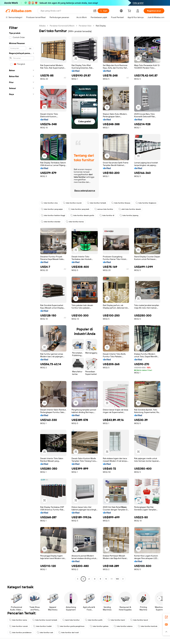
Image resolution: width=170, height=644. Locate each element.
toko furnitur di (107, 215)
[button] (95, 11)
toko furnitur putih (94, 620)
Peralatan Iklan (85, 26)
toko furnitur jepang (129, 215)
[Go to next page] (123, 579)
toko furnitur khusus (121, 203)
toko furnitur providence (20, 633)
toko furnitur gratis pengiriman (71, 626)
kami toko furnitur (71, 620)
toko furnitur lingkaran (146, 203)
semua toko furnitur (104, 209)
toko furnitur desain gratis (82, 215)
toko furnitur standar (51, 222)
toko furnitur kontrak (148, 626)
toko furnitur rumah (18, 626)
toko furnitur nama (18, 620)
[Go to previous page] (78, 579)
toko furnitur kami (116, 620)
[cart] (130, 11)
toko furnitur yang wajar (52, 209)
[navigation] (22, 303)
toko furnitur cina (49, 203)
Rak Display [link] (101, 26)
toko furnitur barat (139, 620)
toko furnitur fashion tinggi (53, 215)
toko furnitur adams (123, 626)
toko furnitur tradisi (42, 626)
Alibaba (42, 26)
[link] (166, 617)
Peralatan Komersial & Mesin (62, 26)
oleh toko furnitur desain (130, 209)
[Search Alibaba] (66, 11)
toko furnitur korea (75, 222)
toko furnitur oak (45, 633)
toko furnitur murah (72, 203)
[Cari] (103, 11)
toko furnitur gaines (99, 626)
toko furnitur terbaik (96, 203)
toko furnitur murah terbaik (45, 620)
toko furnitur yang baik (79, 209)
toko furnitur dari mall (68, 633)
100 (117, 579)
